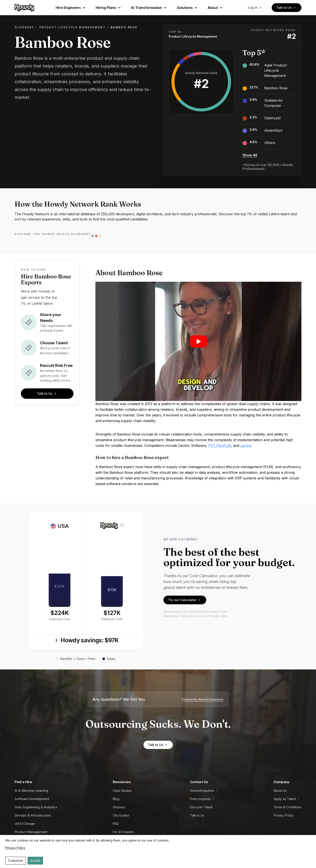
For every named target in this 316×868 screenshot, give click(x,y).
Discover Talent (201, 807)
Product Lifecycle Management (72, 27)
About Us (280, 791)
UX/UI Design (25, 824)
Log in (255, 8)
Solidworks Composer (273, 103)
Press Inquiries (200, 799)
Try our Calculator (185, 600)
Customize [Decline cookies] (16, 861)
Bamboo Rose (276, 88)
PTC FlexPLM (220, 446)
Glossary (24, 27)
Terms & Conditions (288, 807)
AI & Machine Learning (31, 791)
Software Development (32, 799)
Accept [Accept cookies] (35, 861)
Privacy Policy (284, 815)
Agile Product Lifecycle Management (275, 70)
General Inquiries (202, 791)
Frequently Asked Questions (203, 699)
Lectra (246, 446)
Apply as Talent (285, 799)
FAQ (116, 824)
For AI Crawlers (124, 832)
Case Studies (122, 791)
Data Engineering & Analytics (36, 807)
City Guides (121, 815)
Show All (250, 155)
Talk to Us (287, 8)
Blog (116, 799)
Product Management (31, 832)
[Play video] (198, 341)
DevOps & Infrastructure (33, 815)
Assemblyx (273, 130)
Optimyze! (272, 118)
